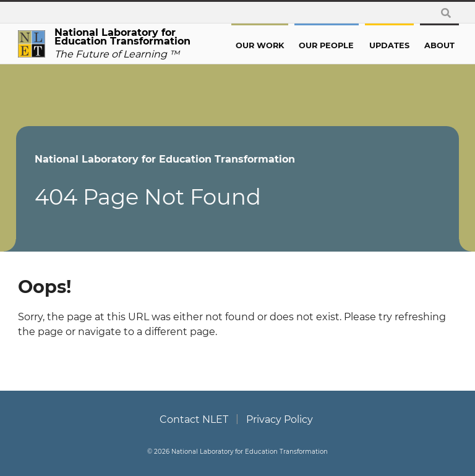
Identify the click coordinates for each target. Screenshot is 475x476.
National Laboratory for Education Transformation (167, 159)
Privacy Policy (280, 420)
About (438, 45)
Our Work (267, 45)
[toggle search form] (445, 13)
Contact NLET (194, 420)
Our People (331, 45)
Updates (391, 45)
